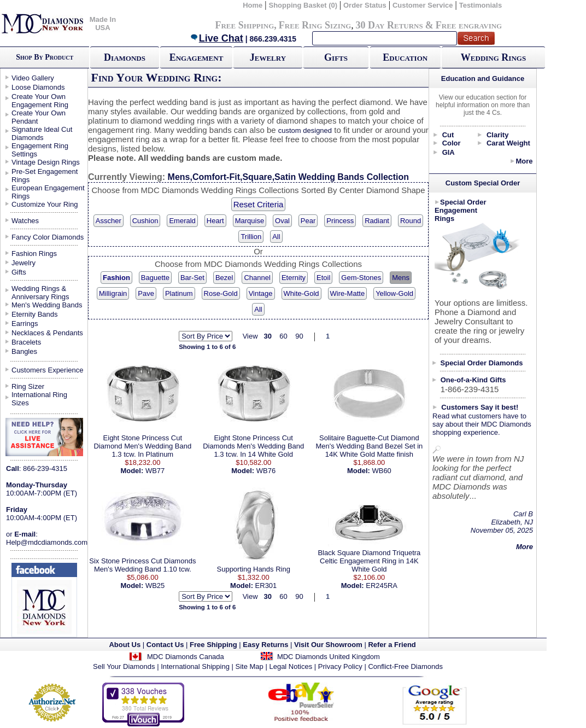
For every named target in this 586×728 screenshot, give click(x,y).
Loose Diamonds (38, 87)
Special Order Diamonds (482, 363)
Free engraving (469, 25)
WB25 (155, 586)
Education (405, 57)
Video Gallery (33, 78)
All (276, 237)
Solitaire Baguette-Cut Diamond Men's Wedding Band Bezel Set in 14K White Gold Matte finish (369, 446)
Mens (401, 278)
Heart (215, 221)
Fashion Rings (34, 254)
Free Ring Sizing (315, 25)
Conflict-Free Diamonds (405, 666)
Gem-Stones (361, 278)
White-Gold (301, 293)
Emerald (182, 221)
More (524, 161)
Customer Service (423, 5)
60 (283, 336)
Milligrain (113, 293)
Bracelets (26, 342)
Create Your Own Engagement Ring (40, 101)
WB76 (266, 471)
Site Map (250, 666)
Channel (257, 278)
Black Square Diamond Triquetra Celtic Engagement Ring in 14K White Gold (369, 561)
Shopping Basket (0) (304, 5)
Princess (340, 221)
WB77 (155, 471)
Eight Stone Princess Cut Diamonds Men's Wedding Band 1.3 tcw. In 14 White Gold (253, 446)
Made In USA (103, 24)
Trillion (251, 237)
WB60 (381, 471)
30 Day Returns (389, 25)
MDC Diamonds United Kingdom (329, 657)
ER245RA (382, 586)
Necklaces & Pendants (47, 333)
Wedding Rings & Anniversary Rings (40, 293)
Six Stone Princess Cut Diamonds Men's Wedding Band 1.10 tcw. (142, 565)
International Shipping (195, 666)
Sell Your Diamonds (124, 666)
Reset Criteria (259, 204)
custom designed (305, 130)
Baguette (155, 278)
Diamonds (125, 57)
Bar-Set (192, 278)
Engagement (197, 57)
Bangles (24, 351)
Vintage (261, 293)
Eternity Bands (35, 314)
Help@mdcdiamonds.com (47, 542)
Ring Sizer (28, 386)
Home (253, 5)
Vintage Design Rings (46, 162)
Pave (146, 293)
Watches (25, 221)
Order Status (365, 5)
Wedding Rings (493, 57)
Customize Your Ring (45, 204)
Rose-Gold (221, 293)
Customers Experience (48, 370)
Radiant (377, 221)
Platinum (179, 293)
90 (299, 336)
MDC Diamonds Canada (186, 657)
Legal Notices (291, 666)
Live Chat (216, 38)
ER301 (266, 586)
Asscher (109, 221)
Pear (308, 221)
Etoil (323, 278)
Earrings (25, 324)
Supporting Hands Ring (254, 569)
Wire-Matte (348, 293)
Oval (282, 221)
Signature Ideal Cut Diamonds (42, 133)
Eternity (294, 278)
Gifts (336, 57)
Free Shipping (244, 25)
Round (411, 221)
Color (452, 143)
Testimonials (481, 5)
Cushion (145, 221)
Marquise (250, 221)
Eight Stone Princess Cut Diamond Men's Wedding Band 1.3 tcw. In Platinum (143, 446)
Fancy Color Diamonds (48, 237)
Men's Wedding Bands (47, 305)
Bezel (224, 278)
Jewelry (268, 57)
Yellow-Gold (394, 293)
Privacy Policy (340, 666)
